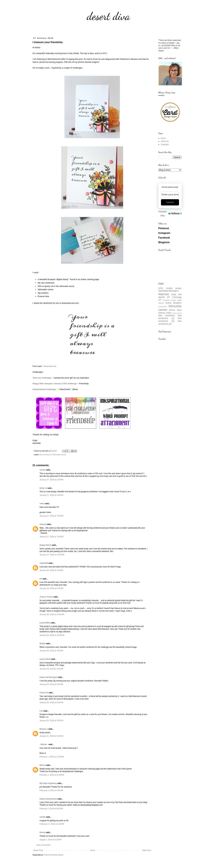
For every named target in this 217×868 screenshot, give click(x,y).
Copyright (165, 144)
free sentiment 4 (46, 455)
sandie (42, 470)
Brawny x (44, 729)
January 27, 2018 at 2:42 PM (51, 480)
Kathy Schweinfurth (48, 799)
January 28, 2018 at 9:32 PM (51, 588)
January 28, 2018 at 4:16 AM (51, 570)
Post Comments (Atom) (54, 855)
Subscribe (170, 202)
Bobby (42, 644)
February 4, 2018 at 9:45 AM (51, 809)
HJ (41, 579)
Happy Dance (45, 545)
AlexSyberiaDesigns (168, 291)
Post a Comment (43, 845)
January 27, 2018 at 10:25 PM (52, 555)
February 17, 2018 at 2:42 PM (52, 824)
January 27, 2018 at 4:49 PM (51, 495)
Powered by (170, 213)
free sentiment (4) (170, 322)
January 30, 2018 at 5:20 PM (51, 721)
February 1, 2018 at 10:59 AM (52, 775)
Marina (43, 765)
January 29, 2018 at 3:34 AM (51, 651)
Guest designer (173, 303)
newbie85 (44, 563)
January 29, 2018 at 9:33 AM (51, 702)
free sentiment (167, 315)
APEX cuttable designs (170, 288)
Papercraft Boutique (48, 677)
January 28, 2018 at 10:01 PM (52, 614)
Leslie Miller (45, 623)
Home (93, 850)
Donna (42, 832)
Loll (41, 711)
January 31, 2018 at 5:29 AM (51, 736)
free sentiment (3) (170, 320)
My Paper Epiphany (48, 783)
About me (165, 141)
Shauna (43, 524)
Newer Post (38, 850)
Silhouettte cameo (59, 455)
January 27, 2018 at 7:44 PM (51, 537)
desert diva (108, 16)
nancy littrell (45, 659)
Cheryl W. (44, 693)
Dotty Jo (43, 488)
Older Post (147, 850)
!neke (42, 504)
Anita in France (46, 597)
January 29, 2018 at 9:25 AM (51, 684)
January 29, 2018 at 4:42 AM (51, 669)
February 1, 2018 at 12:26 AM (52, 757)
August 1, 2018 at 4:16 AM (50, 840)
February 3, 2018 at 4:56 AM (51, 790)
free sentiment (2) (170, 317)
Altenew (164, 294)
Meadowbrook (50, 366)
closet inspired (177, 313)
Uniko (168, 313)
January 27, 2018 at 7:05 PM (51, 516)
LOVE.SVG (163, 307)
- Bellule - (44, 744)
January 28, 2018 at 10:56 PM (52, 635)
